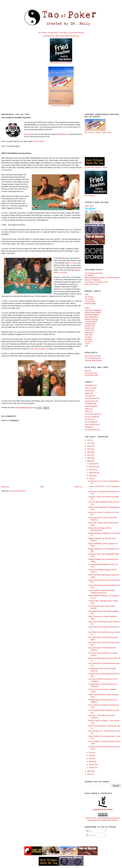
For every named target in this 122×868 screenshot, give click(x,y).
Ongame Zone (90, 328)
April (91, 759)
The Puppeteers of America (94, 273)
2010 (89, 446)
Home (42, 487)
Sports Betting (89, 406)
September (93, 473)
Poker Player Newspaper (93, 310)
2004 (89, 771)
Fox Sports (88, 337)
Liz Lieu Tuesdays (91, 417)
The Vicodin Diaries (91, 430)
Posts (89, 831)
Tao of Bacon (64, 33)
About (92, 206)
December (92, 464)
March (91, 762)
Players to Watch (39, 141)
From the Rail (89, 330)
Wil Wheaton (63, 134)
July (90, 479)
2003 (89, 774)
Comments (91, 835)
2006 (89, 458)
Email (87, 206)
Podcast (87, 391)
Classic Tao (89, 388)
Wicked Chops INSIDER (93, 312)
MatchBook (89, 339)
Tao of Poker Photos (91, 375)
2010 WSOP (89, 386)
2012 (89, 440)
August (91, 476)
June (91, 753)
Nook (109, 133)
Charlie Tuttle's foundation (38, 349)
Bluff (86, 346)
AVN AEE (88, 427)
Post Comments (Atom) (18, 491)
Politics (87, 409)
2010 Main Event (90, 398)
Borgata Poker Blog (91, 319)
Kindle (104, 133)
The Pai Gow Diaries (92, 414)
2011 (89, 443)
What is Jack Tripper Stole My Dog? (67, 36)
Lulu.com (91, 133)
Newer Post (5, 487)
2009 (89, 449)
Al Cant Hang (28, 134)
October (92, 470)
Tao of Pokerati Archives (93, 358)
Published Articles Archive (93, 361)
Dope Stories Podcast (77, 33)
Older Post (78, 487)
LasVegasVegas (90, 324)
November (92, 467)
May (90, 756)
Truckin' (87, 344)
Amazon (98, 133)
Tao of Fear (89, 341)
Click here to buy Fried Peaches (61, 63)
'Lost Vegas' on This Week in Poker (96, 282)
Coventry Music (53, 33)
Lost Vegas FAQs (48, 36)
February (92, 765)
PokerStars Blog (90, 304)
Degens (87, 393)
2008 (89, 452)
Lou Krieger (73, 263)
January (92, 768)
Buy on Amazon (90, 196)
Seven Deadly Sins (91, 424)
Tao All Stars (89, 404)
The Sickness (89, 275)
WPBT (87, 412)
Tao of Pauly (42, 33)
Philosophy (88, 396)
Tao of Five (88, 419)
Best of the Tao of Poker (93, 356)
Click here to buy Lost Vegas (61, 106)
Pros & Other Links (91, 373)
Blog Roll (88, 371)
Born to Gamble (90, 422)
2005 (89, 461)
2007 (89, 455)
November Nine (90, 401)
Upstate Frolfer (90, 326)
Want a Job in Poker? (92, 284)
